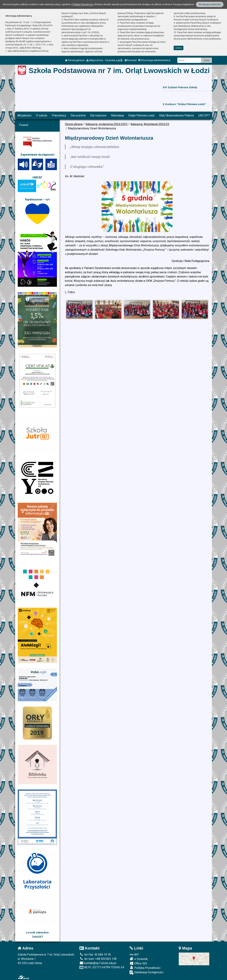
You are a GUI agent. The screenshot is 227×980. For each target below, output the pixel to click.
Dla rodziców (98, 115)
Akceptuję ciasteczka (210, 4)
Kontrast (131, 60)
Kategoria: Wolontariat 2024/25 (150, 124)
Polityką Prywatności (83, 4)
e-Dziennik (139, 959)
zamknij (178, 48)
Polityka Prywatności (145, 968)
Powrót (24, 125)
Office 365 (138, 963)
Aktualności (24, 115)
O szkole (42, 115)
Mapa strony (95, 60)
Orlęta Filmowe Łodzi (141, 115)
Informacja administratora (154, 60)
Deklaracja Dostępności (146, 972)
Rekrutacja (117, 115)
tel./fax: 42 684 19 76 (95, 955)
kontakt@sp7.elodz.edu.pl (98, 963)
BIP (134, 955)
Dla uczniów (78, 115)
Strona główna (75, 60)
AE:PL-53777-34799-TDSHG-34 (102, 967)
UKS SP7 (204, 115)
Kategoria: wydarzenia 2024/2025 (106, 124)
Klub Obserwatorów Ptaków (177, 115)
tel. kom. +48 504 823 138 (98, 959)
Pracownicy (59, 115)
